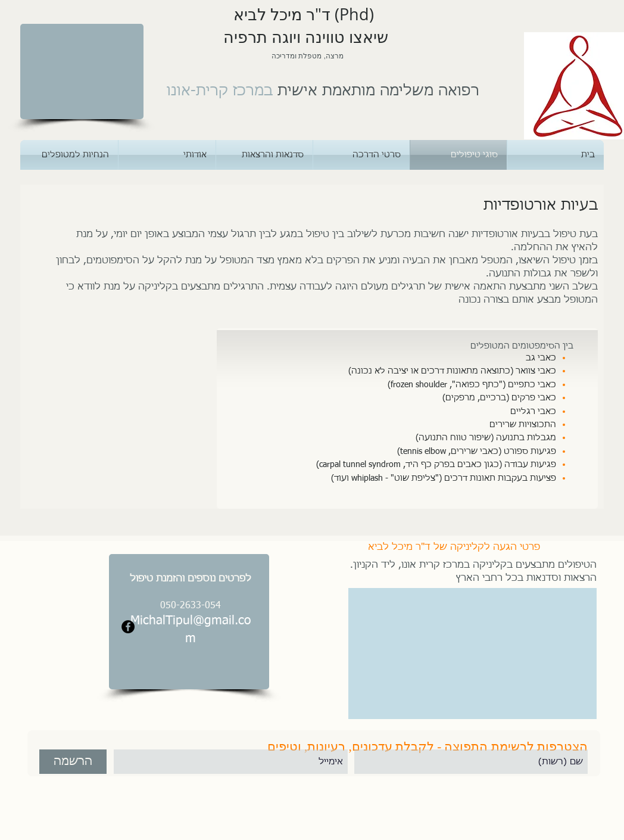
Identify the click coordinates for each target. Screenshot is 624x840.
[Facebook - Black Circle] (128, 627)
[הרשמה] (73, 762)
